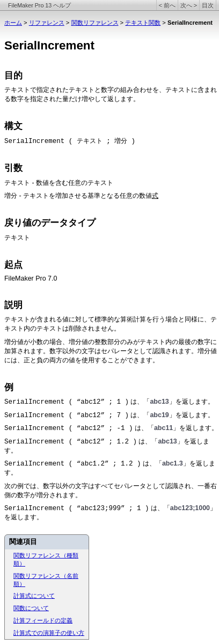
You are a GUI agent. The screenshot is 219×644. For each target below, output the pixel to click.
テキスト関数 (143, 23)
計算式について (34, 596)
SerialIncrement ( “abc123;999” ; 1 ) (76, 509)
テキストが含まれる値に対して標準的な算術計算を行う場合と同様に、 (107, 319)
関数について (31, 608)
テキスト (17, 90)
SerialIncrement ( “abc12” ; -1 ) (68, 428)
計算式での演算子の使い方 (49, 633)
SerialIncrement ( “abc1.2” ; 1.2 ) (72, 464)
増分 (11, 196)
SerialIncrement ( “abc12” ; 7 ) (67, 416)
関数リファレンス (95, 23)
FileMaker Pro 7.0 (31, 278)
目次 (208, 5)
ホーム (13, 23)
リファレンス (47, 23)
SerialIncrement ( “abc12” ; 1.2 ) (71, 442)
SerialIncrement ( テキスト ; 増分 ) (70, 141)
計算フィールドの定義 (43, 620)
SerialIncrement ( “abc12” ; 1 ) (67, 402)
